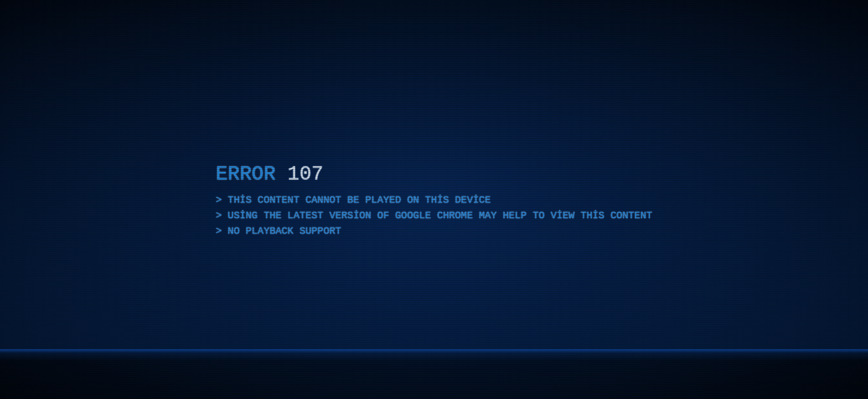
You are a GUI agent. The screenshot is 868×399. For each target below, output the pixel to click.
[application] (434, 199)
